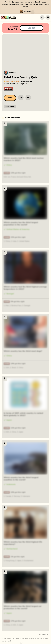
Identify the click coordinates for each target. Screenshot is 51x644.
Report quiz (44, 634)
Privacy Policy (29, 4)
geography (10, 107)
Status (40, 639)
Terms (24, 639)
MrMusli (12, 73)
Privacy (31, 639)
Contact (16, 639)
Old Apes (7, 639)
